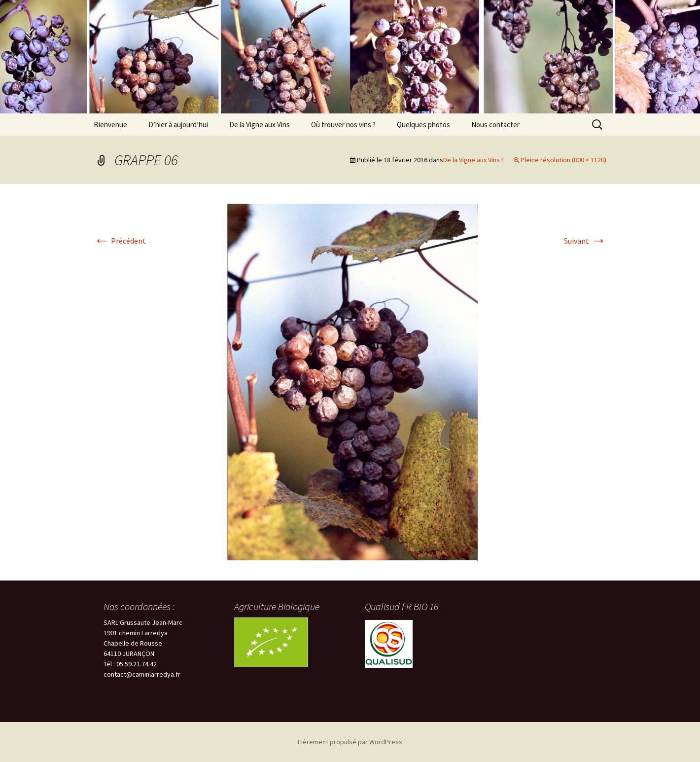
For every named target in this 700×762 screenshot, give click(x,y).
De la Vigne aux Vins (260, 125)
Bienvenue (110, 125)
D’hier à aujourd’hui (178, 125)
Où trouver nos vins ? (343, 125)
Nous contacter (495, 125)
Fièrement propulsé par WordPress (350, 742)
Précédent (120, 241)
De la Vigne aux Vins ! (473, 160)
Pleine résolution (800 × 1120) (563, 160)
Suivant (585, 241)
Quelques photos (423, 125)
